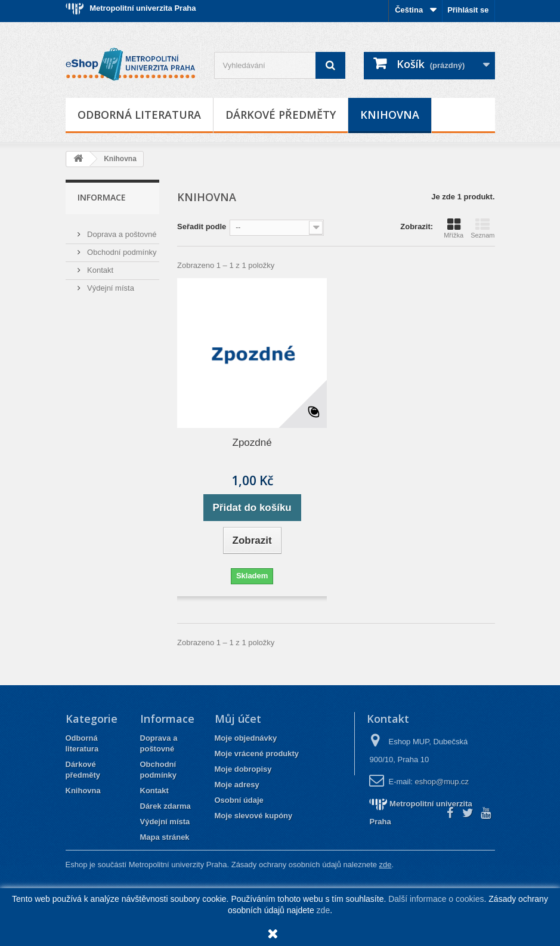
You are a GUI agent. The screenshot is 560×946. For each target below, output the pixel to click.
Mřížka (454, 228)
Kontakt (100, 265)
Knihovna (390, 115)
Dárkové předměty (281, 115)
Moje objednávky (246, 738)
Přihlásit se (468, 10)
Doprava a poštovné (121, 229)
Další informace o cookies (436, 899)
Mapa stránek (165, 837)
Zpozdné (252, 443)
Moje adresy (237, 785)
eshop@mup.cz (442, 782)
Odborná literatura (139, 115)
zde (324, 910)
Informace (102, 197)
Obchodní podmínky (121, 247)
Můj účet (238, 719)
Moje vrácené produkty (257, 754)
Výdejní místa (110, 283)
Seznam (482, 228)
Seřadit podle (202, 227)
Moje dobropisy (243, 769)
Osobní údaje (239, 800)
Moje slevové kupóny (254, 816)
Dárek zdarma (165, 806)
